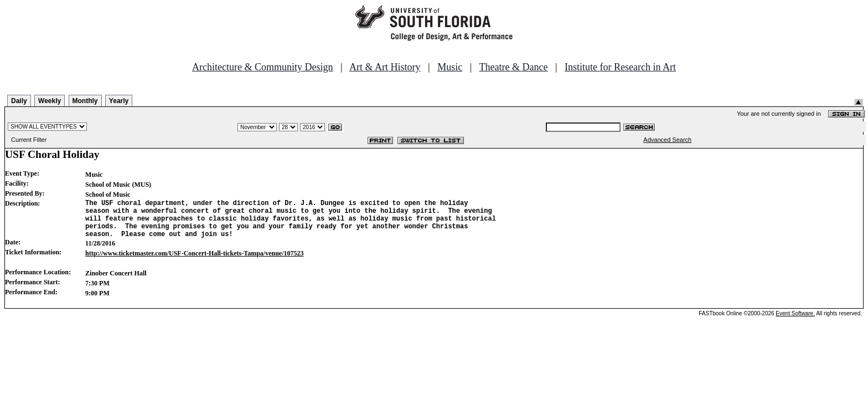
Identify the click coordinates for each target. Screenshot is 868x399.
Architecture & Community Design (262, 67)
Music (450, 67)
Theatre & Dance (513, 67)
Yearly (119, 101)
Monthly (85, 101)
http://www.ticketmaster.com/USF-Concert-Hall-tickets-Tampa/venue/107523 (194, 262)
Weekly (50, 101)
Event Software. (795, 322)
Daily (19, 101)
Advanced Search (667, 140)
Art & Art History (385, 67)
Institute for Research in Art (620, 67)
